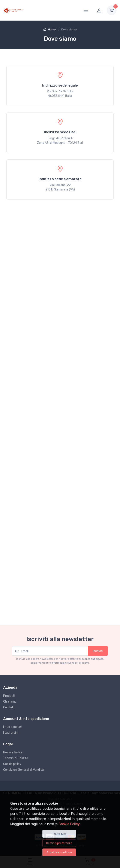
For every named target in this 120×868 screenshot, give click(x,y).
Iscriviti (98, 651)
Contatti (9, 707)
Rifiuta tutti (59, 834)
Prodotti (9, 696)
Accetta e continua (59, 852)
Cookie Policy (69, 824)
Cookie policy (12, 764)
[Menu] (86, 10)
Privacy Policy (13, 752)
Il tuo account (13, 727)
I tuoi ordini (11, 733)
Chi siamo (10, 702)
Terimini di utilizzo (16, 758)
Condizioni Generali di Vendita (23, 770)
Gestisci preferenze (59, 843)
